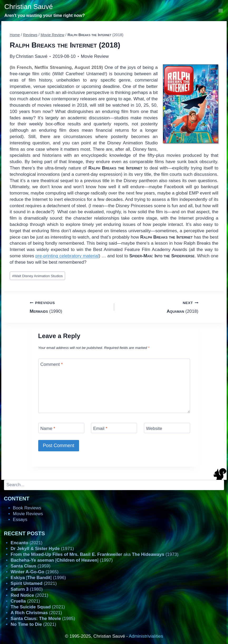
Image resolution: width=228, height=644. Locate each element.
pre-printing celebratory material (67, 256)
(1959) (30, 566)
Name (48, 428)
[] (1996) (38, 578)
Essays (20, 520)
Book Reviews (27, 508)
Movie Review (95, 56)
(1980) (27, 589)
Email (100, 428)
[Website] (167, 428)
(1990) (70, 307)
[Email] (114, 428)
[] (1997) (62, 560)
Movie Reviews (28, 514)
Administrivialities (146, 636)
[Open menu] (221, 10)
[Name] (61, 428)
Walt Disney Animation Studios (37, 276)
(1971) (42, 549)
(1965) (35, 572)
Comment (52, 364)
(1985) (43, 619)
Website (154, 428)
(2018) (159, 307)
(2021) (26, 543)
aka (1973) (94, 554)
